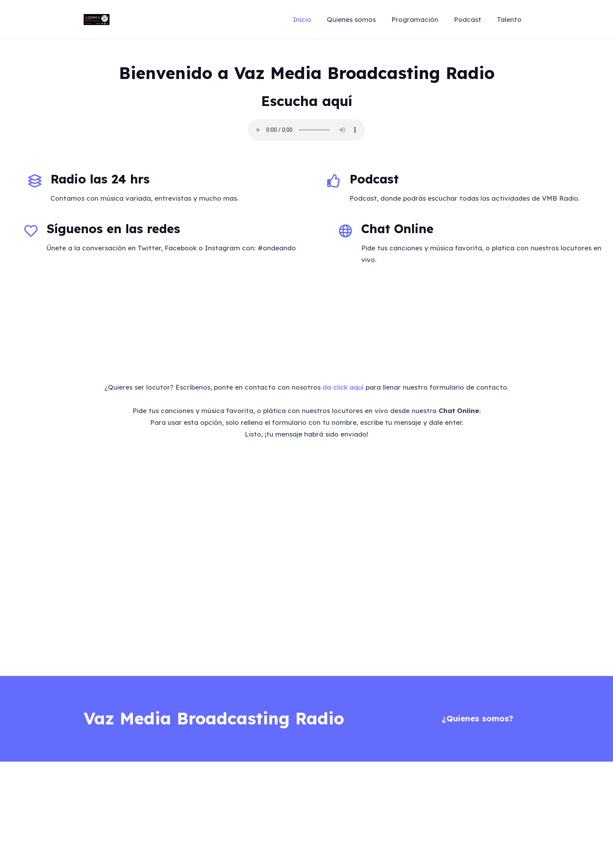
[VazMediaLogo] (97, 20)
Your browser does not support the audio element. (306, 130)
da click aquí (343, 387)
